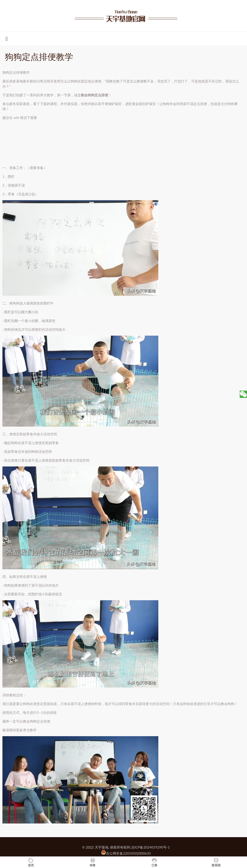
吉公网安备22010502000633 (128, 853)
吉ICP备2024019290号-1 (151, 847)
